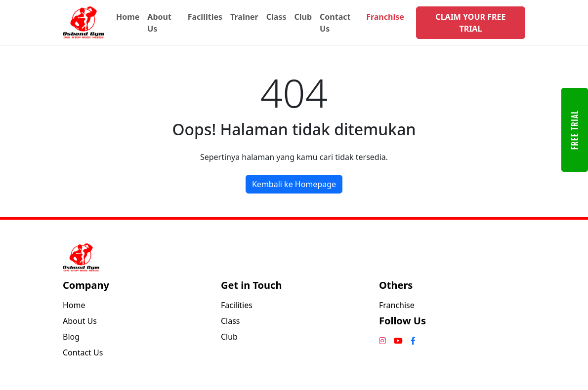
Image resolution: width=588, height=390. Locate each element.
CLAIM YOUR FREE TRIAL (470, 23)
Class (276, 17)
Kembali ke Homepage (294, 184)
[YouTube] (398, 341)
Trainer (244, 17)
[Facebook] (413, 341)
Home (128, 17)
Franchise (385, 17)
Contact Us (335, 23)
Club (303, 17)
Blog (71, 337)
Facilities (205, 17)
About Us (159, 23)
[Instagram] (382, 341)
